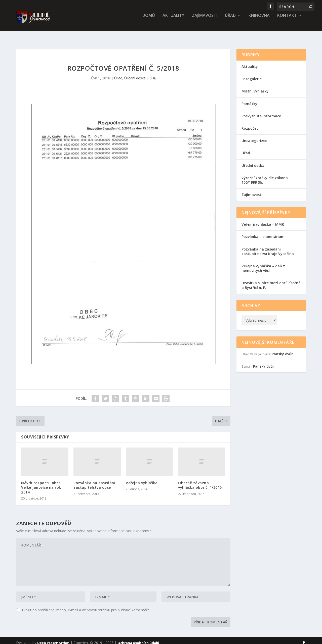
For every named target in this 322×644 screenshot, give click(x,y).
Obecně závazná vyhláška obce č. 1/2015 (200, 481)
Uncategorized (254, 136)
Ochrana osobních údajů (138, 638)
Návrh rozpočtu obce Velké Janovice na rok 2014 (41, 483)
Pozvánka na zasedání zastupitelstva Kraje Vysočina (268, 247)
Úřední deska (135, 73)
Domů (149, 19)
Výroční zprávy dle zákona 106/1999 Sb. (265, 176)
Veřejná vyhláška (142, 478)
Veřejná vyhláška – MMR (263, 220)
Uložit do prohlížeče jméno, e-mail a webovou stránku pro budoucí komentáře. (86, 605)
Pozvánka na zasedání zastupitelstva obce (94, 481)
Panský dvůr (282, 349)
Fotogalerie (252, 74)
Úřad (230, 19)
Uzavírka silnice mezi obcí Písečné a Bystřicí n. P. (271, 281)
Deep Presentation (53, 638)
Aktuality (173, 19)
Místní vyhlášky (255, 87)
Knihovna (259, 19)
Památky (249, 99)
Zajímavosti (205, 19)
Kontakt (287, 19)
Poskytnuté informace (261, 111)
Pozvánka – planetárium (263, 232)
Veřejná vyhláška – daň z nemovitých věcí (263, 264)
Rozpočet (250, 124)
